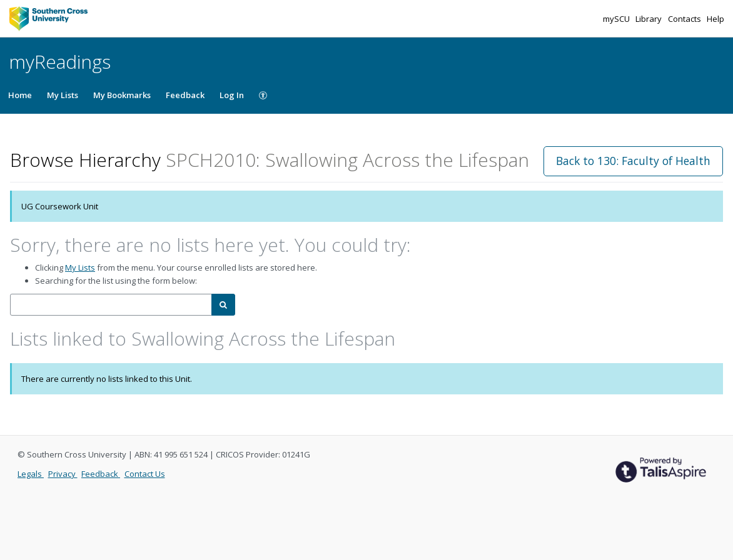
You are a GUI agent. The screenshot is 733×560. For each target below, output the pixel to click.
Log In (232, 95)
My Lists (63, 95)
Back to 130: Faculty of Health (633, 161)
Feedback (185, 95)
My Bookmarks (122, 95)
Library (650, 19)
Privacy (63, 474)
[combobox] (111, 305)
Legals (31, 474)
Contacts (685, 19)
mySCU (617, 19)
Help (715, 19)
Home (20, 95)
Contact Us (145, 474)
